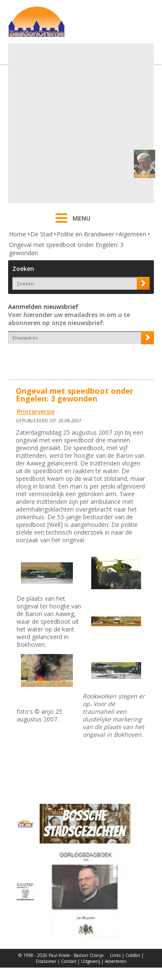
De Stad (41, 234)
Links (115, 955)
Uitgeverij (91, 961)
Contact (69, 961)
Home (17, 234)
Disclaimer (46, 961)
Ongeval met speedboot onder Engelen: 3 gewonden (66, 249)
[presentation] (58, 359)
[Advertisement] (80, 123)
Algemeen (132, 234)
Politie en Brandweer (85, 234)
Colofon (133, 955)
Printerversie (36, 411)
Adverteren (116, 961)
